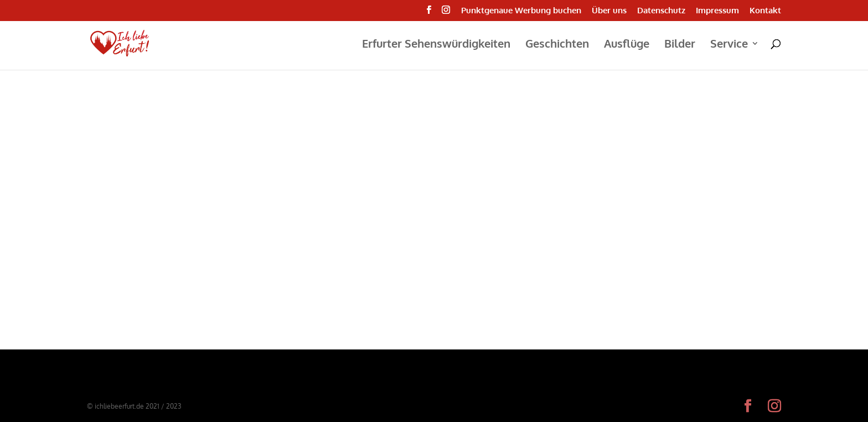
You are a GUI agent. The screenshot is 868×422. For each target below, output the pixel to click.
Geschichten (557, 45)
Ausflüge (627, 45)
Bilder (680, 45)
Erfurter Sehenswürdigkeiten (436, 45)
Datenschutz (661, 11)
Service (729, 45)
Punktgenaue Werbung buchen (521, 11)
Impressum (717, 11)
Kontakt (765, 11)
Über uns (609, 11)
